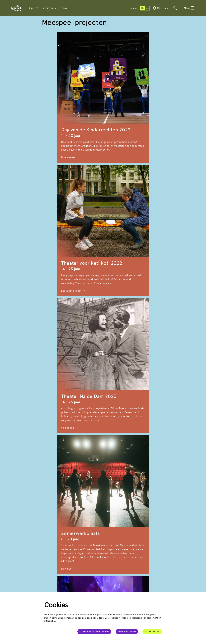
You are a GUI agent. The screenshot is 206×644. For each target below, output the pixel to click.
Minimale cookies (127, 631)
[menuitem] (34, 8)
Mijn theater (161, 8)
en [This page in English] (147, 8)
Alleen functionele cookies (93, 631)
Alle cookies (152, 631)
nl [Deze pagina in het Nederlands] (143, 8)
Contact (134, 8)
